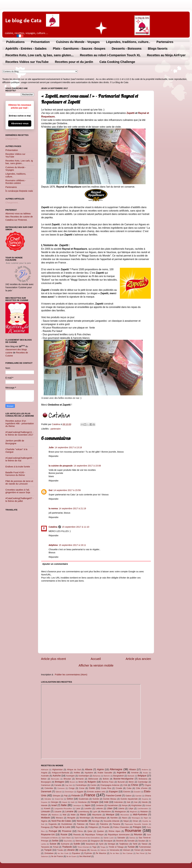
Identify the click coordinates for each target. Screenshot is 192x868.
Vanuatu (94, 850)
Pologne (137, 827)
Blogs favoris (158, 49)
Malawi (44, 815)
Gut (51, 490)
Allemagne (116, 769)
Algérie (100, 769)
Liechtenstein (143, 809)
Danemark (46, 792)
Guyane (44, 802)
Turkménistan (145, 847)
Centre (93, 785)
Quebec (100, 831)
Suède (77, 844)
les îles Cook (63, 853)
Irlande (145, 802)
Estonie (127, 792)
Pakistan (81, 824)
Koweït (47, 808)
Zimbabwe (49, 853)
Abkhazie (45, 770)
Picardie (106, 827)
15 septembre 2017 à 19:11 (72, 545)
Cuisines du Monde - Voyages (78, 42)
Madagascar (120, 812)
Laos (78, 808)
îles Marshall (85, 856)
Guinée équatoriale (129, 799)
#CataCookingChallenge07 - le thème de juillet (19, 500)
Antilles (77, 773)
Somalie (131, 841)
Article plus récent (53, 659)
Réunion (138, 834)
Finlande (76, 796)
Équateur (76, 853)
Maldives (55, 815)
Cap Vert (69, 785)
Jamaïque (77, 805)
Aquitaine (89, 773)
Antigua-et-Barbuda (60, 773)
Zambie (148, 850)
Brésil (81, 782)
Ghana (148, 796)
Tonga (103, 847)
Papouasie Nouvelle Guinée (136, 824)
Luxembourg (83, 812)
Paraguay (45, 827)
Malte (73, 815)
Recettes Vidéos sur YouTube (27, 62)
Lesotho (88, 808)
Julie (51, 447)
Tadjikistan (124, 844)
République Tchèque (94, 835)
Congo (72, 788)
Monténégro (85, 818)
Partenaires (165, 42)
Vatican (103, 850)
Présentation (40, 42)
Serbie (55, 841)
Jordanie (100, 805)
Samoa (132, 838)
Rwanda (77, 835)
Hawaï (65, 802)
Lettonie (99, 808)
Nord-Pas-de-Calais (61, 821)
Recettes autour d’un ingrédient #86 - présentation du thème (20, 424)
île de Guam (71, 856)
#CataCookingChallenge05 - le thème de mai (19, 459)
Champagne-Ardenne (110, 785)
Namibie (114, 818)
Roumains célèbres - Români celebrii (16, 182)
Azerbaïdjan (84, 776)
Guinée (96, 799)
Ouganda (52, 824)
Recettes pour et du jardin (74, 62)
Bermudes (55, 779)
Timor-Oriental (83, 847)
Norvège (96, 821)
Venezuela (114, 850)
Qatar (90, 831)
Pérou (80, 831)
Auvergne (70, 776)
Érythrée (88, 853)
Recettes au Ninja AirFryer (166, 55)
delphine (53, 545)
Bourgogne (46, 782)
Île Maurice (101, 853)
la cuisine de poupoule (61, 466)
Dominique (69, 792)
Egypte (80, 792)
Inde (106, 802)
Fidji (66, 796)
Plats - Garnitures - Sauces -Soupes (79, 49)
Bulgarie (92, 782)
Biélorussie (93, 779)
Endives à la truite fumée (18, 467)
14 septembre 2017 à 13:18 (68, 447)
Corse (82, 788)
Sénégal (111, 844)
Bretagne (59, 782)
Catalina (53, 527)
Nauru (125, 818)
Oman (135, 821)
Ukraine (71, 850)
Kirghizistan (136, 805)
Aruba (145, 773)
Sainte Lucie (109, 838)
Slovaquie (108, 841)
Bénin (131, 782)
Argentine (122, 773)
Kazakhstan (113, 805)
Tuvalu (60, 850)
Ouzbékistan (67, 824)
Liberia (121, 808)
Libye (131, 808)
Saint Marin (66, 838)
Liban (110, 808)
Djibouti (59, 792)
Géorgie (55, 802)
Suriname (65, 844)
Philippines (93, 827)
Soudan (142, 841)
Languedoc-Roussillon (63, 809)
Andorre (145, 770)
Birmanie (80, 779)
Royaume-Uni (48, 834)
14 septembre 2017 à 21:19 (72, 508)
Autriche (57, 776)
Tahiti (135, 844)
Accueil (96, 659)
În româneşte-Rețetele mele (19, 191)
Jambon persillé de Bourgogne (15, 442)
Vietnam (127, 850)
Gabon (128, 796)
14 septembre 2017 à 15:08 (87, 466)
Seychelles (68, 841)
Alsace (132, 769)
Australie (45, 776)
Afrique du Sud (74, 770)
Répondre (53, 456)
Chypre (148, 785)
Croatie (119, 788)
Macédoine (106, 812)
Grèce (70, 799)
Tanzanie (45, 847)
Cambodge (143, 782)
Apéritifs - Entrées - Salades (26, 49)
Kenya (125, 805)
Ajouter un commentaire (55, 564)
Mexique (110, 815)
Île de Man (115, 853)
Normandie (82, 821)
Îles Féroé (140, 853)
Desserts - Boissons (127, 49)
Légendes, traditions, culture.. (128, 42)
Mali (65, 815)
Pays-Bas (80, 827)
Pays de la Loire (62, 827)
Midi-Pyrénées (140, 815)
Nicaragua (136, 818)
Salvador (121, 838)
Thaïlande (67, 847)
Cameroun (46, 785)
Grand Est (59, 799)
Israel (54, 805)
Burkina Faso (108, 782)
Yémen (137, 850)
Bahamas (97, 776)
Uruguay (83, 850)
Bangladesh (118, 776)
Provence (67, 831)
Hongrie (95, 802)
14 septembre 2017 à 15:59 (67, 490)
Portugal (53, 831)
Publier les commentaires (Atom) (71, 675)
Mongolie (71, 818)
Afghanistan (57, 770)
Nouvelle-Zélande (111, 821)
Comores (61, 788)
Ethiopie (56, 796)
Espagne (113, 792)
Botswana (143, 779)
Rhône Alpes (115, 831)
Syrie (101, 844)
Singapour (95, 841)
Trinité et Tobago (116, 847)
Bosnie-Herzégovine (124, 779)
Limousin (46, 811)
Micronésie (125, 815)
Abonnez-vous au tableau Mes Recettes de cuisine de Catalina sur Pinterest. (19, 217)
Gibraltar (48, 799)
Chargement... (12, 139)
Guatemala (84, 799)
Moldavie (46, 818)
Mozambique (100, 818)
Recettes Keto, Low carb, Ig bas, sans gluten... (39, 55)
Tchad (56, 847)
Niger (146, 818)
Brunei (72, 782)
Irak (129, 802)
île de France (57, 856)
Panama (116, 824)
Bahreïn (107, 776)
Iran (136, 802)
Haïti (73, 802)
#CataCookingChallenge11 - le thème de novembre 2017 (19, 433)
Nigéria (44, 821)
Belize (44, 779)
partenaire (56, 429)
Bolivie (106, 779)
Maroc (83, 815)
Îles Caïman (128, 853)
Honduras (82, 802)
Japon (87, 805)
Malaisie (144, 812)
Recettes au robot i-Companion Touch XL (110, 55)
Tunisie (131, 847)
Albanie (89, 769)
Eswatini (137, 792)
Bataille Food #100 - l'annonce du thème (15, 474)
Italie (64, 805)
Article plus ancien (138, 659)
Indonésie (118, 802)
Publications (15, 42)
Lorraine (69, 811)
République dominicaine (119, 835)
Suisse (53, 844)
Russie (64, 834)
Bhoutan (67, 779)
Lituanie (58, 812)
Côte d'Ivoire (142, 788)
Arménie (135, 773)
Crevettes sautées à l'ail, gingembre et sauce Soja (18, 491)
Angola (44, 773)
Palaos (92, 824)
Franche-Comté (113, 796)
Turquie (48, 850)
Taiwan (144, 844)
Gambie (138, 796)
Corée (92, 788)
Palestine (104, 824)
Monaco (59, 818)
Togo (94, 847)
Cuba (129, 788)
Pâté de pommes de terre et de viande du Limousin (19, 482)
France (90, 795)
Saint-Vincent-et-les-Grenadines (87, 838)
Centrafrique (81, 785)
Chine (134, 785)
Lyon (95, 812)
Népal (126, 821)
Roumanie (133, 831)
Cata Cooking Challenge (117, 62)
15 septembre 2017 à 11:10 (76, 527)
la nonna (53, 508)
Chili (125, 785)
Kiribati (148, 805)
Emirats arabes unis (96, 792)
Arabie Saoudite (105, 773)
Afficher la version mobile (96, 665)
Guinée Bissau (110, 799)
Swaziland (90, 844)
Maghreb (133, 812)
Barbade (131, 776)
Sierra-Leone (81, 841)
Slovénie (120, 841)
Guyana (145, 799)
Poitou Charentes (121, 827)
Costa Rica (106, 788)
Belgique (142, 776)
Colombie (49, 788)
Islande (44, 805)
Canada (58, 785)
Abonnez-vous (20, 123)
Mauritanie (97, 815)
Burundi (121, 782)
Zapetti (131, 113)
